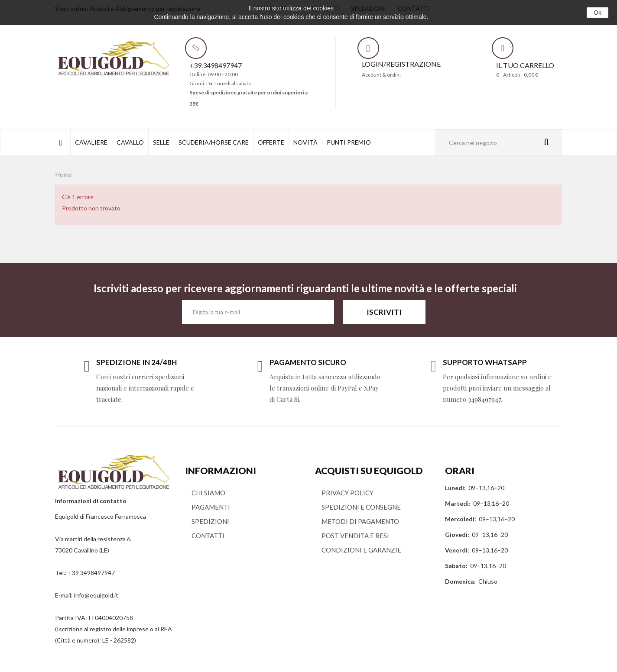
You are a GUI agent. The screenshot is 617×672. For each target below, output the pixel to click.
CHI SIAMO (208, 493)
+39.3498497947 (216, 65)
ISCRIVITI (384, 312)
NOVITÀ (305, 142)
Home (63, 174)
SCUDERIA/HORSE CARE (214, 142)
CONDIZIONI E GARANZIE (361, 550)
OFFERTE (271, 142)
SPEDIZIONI (210, 521)
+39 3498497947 (91, 573)
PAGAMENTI (211, 507)
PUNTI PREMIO (349, 142)
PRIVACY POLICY (347, 493)
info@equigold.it (96, 595)
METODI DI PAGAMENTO (360, 521)
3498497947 (484, 399)
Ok (598, 13)
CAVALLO (130, 142)
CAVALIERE (91, 142)
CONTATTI (208, 536)
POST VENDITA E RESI (355, 536)
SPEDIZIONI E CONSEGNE (361, 507)
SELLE (161, 142)
